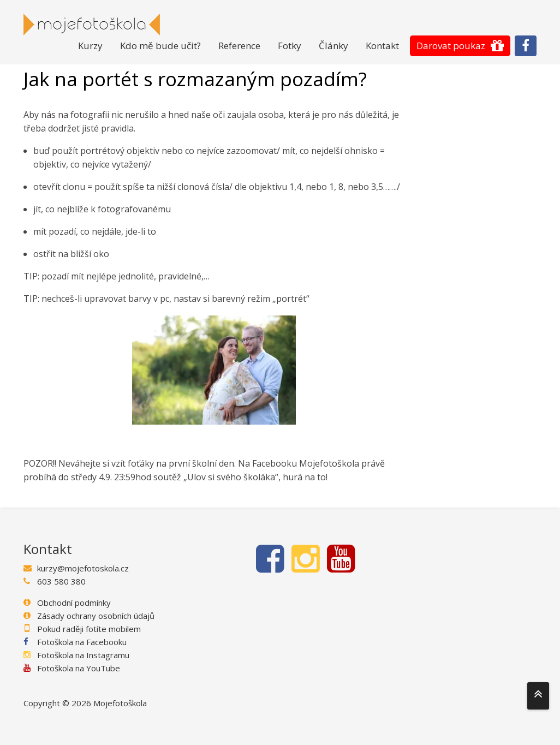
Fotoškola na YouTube (79, 668)
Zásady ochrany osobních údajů (96, 616)
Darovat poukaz (451, 46)
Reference (239, 46)
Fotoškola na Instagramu (83, 655)
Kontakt (382, 46)
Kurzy (90, 46)
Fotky (290, 46)
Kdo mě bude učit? (160, 46)
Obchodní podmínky (74, 603)
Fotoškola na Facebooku (82, 642)
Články (333, 46)
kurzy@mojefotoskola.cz (83, 568)
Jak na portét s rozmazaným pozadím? (195, 79)
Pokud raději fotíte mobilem (89, 629)
